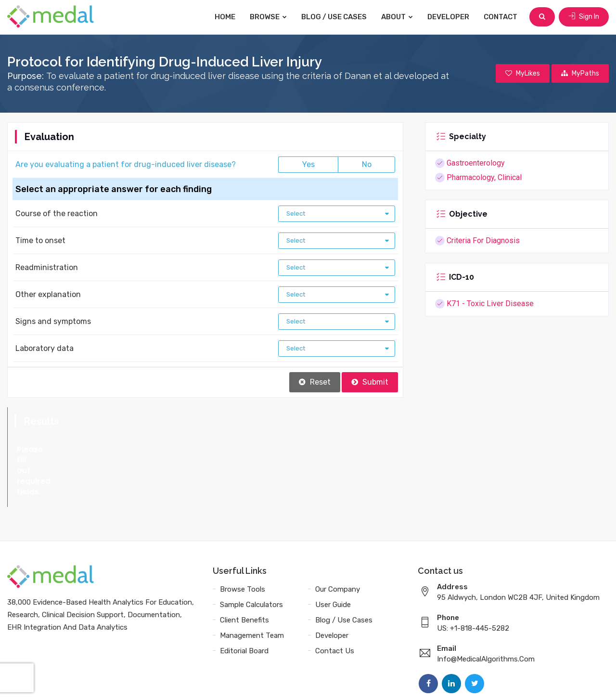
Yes (308, 164)
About (397, 17)
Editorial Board (244, 608)
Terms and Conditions (380, 681)
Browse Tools (243, 547)
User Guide (333, 562)
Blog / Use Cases (334, 17)
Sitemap (515, 681)
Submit (370, 382)
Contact (500, 17)
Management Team (252, 593)
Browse (268, 17)
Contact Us (335, 608)
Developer (448, 17)
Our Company (338, 547)
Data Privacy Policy (460, 681)
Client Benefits (244, 578)
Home (225, 17)
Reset (315, 382)
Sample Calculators (251, 562)
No (367, 164)
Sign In (584, 17)
